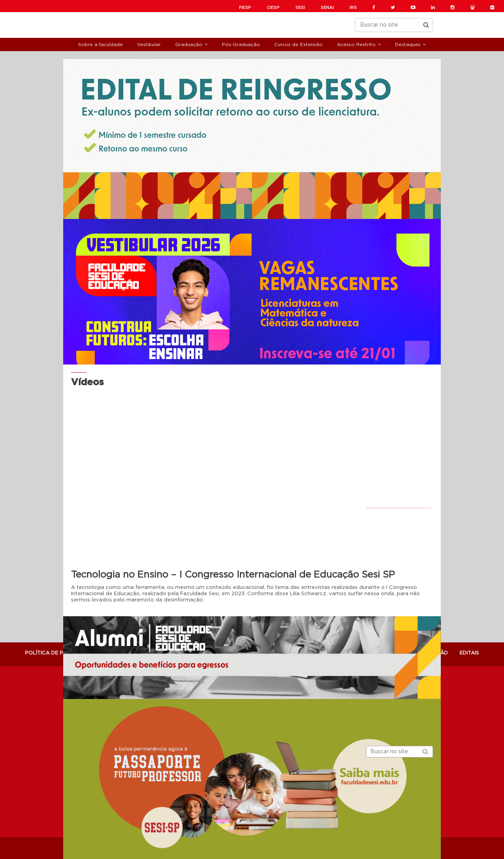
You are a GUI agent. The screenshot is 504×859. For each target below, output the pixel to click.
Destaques (408, 44)
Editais (469, 653)
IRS (353, 7)
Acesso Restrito (356, 44)
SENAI (327, 7)
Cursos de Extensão (298, 44)
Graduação (189, 44)
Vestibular (149, 44)
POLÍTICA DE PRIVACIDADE (60, 653)
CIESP (273, 7)
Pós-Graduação (241, 44)
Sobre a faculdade (100, 44)
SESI (300, 7)
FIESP (245, 7)
